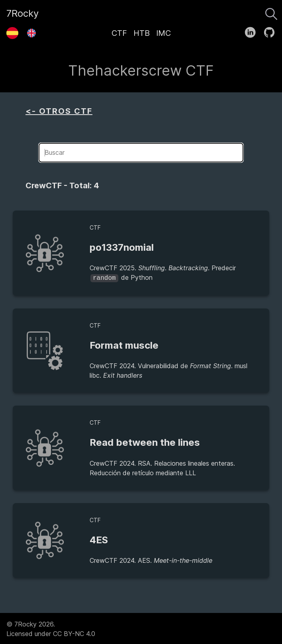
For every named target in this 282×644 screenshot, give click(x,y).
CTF (119, 33)
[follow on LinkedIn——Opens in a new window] (253, 31)
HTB (142, 33)
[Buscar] (271, 12)
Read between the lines (145, 442)
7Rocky (23, 13)
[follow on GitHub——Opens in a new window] (272, 31)
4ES (99, 539)
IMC (164, 33)
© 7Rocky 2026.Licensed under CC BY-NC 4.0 (51, 628)
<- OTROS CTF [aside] (59, 111)
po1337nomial (122, 247)
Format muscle (124, 344)
